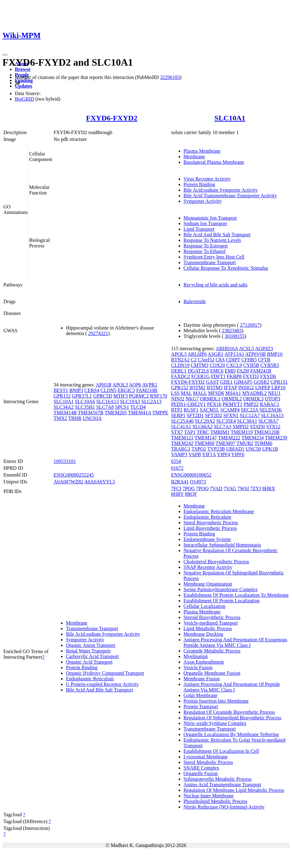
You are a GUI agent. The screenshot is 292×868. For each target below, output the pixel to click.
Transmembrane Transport (210, 262)
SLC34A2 (64, 407)
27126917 (250, 325)
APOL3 (120, 385)
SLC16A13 (108, 401)
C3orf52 (206, 360)
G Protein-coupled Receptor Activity (102, 684)
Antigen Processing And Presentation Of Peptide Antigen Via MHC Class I (232, 687)
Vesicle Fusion (198, 667)
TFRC (203, 432)
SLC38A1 (247, 421)
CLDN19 (181, 365)
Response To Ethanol (205, 251)
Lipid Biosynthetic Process (210, 528)
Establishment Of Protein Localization (222, 601)
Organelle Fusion (201, 773)
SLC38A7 (268, 421)
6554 (176, 461)
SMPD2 (241, 427)
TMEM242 (182, 443)
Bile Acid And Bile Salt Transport (217, 235)
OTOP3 (272, 399)
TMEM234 (253, 438)
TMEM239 (276, 438)
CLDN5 (108, 390)
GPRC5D (103, 396)
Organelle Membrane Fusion (212, 673)
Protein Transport (201, 707)
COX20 (217, 365)
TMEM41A (139, 413)
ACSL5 (247, 349)
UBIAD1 (235, 449)
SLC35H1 (85, 407)
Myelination (196, 656)
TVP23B (216, 449)
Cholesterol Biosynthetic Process (216, 562)
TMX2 (60, 418)
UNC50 (253, 449)
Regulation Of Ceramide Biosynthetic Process (229, 712)
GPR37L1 (82, 396)
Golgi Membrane (201, 695)
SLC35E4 (226, 421)
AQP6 (135, 385)
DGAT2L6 (198, 371)
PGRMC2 (139, 396)
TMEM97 (225, 443)
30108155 (235, 336)
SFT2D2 (214, 415)
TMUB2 (245, 443)
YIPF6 (238, 454)
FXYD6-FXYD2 (112, 118)
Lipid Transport (199, 229)
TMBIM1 (220, 432)
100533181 (65, 461)
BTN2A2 (181, 360)
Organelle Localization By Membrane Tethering (231, 734)
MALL (200, 393)
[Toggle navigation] (5, 55)
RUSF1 (191, 410)
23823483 (232, 331)
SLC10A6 (85, 401)
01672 (177, 468)
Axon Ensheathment (204, 662)
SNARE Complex (201, 768)
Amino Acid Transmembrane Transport (222, 785)
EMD (230, 371)
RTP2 (177, 410)
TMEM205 (116, 413)
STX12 (273, 427)
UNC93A (92, 418)
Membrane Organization (208, 584)
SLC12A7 (250, 415)
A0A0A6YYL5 (100, 482)
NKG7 (192, 399)
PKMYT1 (233, 404)
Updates (24, 86)
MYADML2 (254, 393)
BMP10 (275, 354)
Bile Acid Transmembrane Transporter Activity (230, 196)
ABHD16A (227, 349)
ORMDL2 (232, 399)
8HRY (177, 494)
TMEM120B (267, 432)
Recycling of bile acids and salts (216, 285)
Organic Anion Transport (91, 645)
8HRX (269, 489)
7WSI (243, 489)
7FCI (176, 489)
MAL (186, 393)
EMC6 (217, 371)
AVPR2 (150, 385)
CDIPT (233, 360)
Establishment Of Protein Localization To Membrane (236, 595)
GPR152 (62, 396)
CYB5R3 (270, 365)
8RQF (191, 494)
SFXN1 (231, 415)
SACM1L (209, 410)
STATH (257, 427)
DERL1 (179, 371)
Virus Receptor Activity (207, 179)
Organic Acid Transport (89, 662)
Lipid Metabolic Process (208, 628)
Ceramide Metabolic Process (212, 651)
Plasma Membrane (202, 151)
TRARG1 (181, 449)
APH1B (104, 385)
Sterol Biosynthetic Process (211, 523)
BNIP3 (76, 390)
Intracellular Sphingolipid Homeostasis (222, 545)
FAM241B (261, 371)
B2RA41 (180, 482)
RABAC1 (270, 404)
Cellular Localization (205, 606)
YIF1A (209, 454)
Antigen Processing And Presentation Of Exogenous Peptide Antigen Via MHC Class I (235, 642)
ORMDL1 (210, 399)
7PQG (189, 489)
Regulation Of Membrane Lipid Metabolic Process (234, 790)
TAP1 (190, 432)
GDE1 (227, 382)
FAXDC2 (181, 376)
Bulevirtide (195, 301)
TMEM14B (65, 413)
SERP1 (178, 415)
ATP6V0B (256, 354)
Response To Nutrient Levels (212, 240)
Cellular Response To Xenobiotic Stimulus (226, 268)
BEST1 (61, 390)
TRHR (75, 418)
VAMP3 (179, 454)
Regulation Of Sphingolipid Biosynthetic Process (233, 718)
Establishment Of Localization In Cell (221, 751)
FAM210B (147, 390)
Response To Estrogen (206, 246)
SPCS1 (122, 407)
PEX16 (214, 404)
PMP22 (251, 404)
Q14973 (198, 482)
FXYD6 (268, 376)
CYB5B (251, 365)
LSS (176, 393)
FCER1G (201, 376)
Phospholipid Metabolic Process (216, 801)
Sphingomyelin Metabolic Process (218, 779)
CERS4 (92, 390)
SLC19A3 (130, 401)
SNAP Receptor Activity (208, 567)
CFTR (264, 360)
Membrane (194, 157)
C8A (220, 360)
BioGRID (24, 99)
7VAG (230, 489)
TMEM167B (91, 413)
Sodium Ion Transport (205, 223)
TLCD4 (138, 407)
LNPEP (263, 388)
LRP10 (278, 388)
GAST (212, 382)
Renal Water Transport (88, 651)
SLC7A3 (222, 427)
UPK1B (270, 449)
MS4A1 (233, 393)
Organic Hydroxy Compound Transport (105, 673)
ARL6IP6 (197, 354)
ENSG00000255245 (74, 475)
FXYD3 (251, 376)
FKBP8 (234, 376)
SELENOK (271, 410)
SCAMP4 (230, 410)
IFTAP (231, 388)
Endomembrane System (207, 539)
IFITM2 (198, 388)
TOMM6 (264, 443)
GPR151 (279, 382)
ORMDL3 (254, 399)
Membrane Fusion (202, 679)
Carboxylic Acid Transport (92, 656)
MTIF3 (120, 396)
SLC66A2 (203, 427)
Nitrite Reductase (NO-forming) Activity (224, 807)
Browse (23, 69)
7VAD (216, 489)
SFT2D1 (195, 415)
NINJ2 (178, 399)
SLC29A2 (205, 421)
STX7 (177, 432)
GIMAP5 (243, 382)
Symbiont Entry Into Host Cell (214, 257)
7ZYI (256, 489)
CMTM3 (200, 365)
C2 (194, 360)
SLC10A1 (230, 118)
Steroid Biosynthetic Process (212, 617)
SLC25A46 (183, 421)
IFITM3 (215, 388)
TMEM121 (182, 438)
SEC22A (250, 410)
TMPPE (160, 413)
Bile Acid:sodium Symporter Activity (221, 190)
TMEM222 (229, 438)
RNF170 (159, 396)
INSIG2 (246, 388)
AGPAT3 (264, 349)
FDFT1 (218, 376)
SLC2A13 (152, 401)
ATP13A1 (234, 354)
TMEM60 (204, 443)
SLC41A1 (181, 427)
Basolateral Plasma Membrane (214, 162)
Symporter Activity (203, 201)
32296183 (170, 77)
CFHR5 (249, 360)
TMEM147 (206, 438)
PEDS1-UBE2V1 (189, 404)
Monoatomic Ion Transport (210, 218)
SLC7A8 (105, 407)
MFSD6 (216, 393)
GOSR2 (261, 382)
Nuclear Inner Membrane (209, 796)
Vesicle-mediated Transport (211, 623)
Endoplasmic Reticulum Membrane (219, 511)
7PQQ (203, 489)
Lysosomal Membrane (206, 757)
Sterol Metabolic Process (208, 762)
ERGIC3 (126, 390)
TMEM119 (242, 432)
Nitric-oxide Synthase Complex (215, 723)
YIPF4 (223, 454)
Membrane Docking (203, 634)
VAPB (195, 454)
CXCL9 (234, 365)
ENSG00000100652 (191, 475)
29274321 (98, 333)
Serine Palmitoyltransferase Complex (221, 589)
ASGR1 (216, 354)
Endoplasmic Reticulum (90, 679)
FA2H (243, 371)
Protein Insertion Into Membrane (216, 701)
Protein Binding (199, 184)
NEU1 (274, 393)
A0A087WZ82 (68, 482)
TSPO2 (199, 449)
